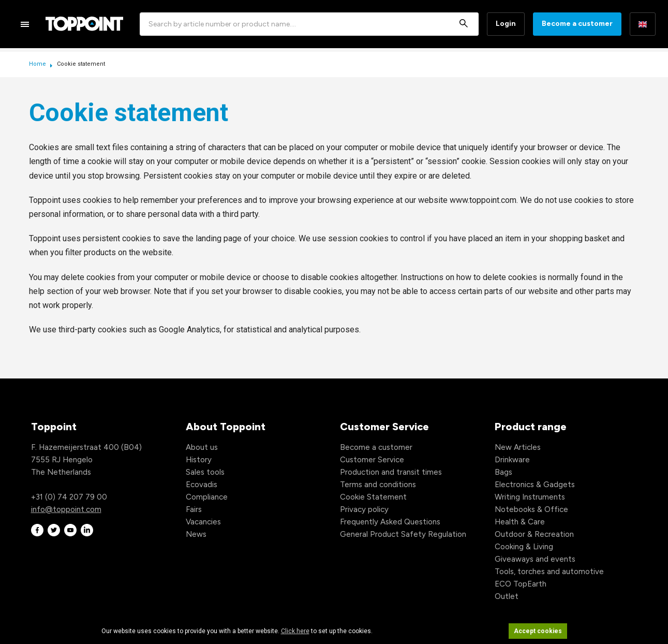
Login (506, 24)
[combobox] (309, 24)
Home (38, 64)
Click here (295, 631)
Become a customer (577, 24)
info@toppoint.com (66, 509)
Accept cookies (538, 631)
